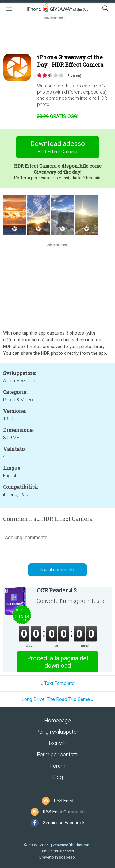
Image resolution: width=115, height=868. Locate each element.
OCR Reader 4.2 (57, 590)
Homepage (57, 720)
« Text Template (57, 683)
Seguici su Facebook (64, 823)
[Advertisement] (57, 35)
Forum (58, 766)
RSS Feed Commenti (64, 812)
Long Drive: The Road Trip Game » (57, 699)
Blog (57, 777)
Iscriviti (57, 743)
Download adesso (57, 148)
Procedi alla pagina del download (57, 662)
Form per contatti (57, 754)
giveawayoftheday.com (70, 845)
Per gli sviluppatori (58, 732)
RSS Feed (64, 801)
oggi (58, 116)
